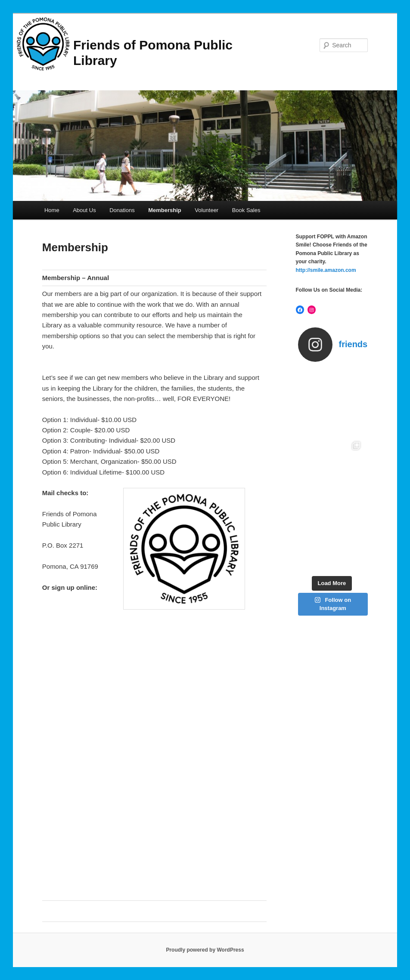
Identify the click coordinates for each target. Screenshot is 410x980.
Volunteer (207, 210)
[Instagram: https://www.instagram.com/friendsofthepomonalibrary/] (312, 310)
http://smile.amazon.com (326, 270)
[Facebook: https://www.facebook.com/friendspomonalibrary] (300, 310)
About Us (84, 210)
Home (52, 210)
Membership (165, 210)
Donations (122, 210)
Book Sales (246, 210)
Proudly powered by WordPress (205, 950)
